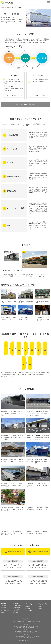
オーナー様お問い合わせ (14, 552)
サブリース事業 (17, 606)
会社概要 (4, 606)
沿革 (2, 612)
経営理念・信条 (5, 610)
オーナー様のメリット (13, 95)
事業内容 (9, 7)
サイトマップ (41, 608)
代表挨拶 (4, 608)
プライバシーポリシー (43, 604)
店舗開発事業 (17, 608)
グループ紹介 (29, 604)
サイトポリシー (42, 606)
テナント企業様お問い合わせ (40, 552)
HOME (3, 7)
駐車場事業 (16, 610)
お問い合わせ (29, 610)
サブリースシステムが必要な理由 (26, 104)
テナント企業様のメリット (38, 95)
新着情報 (28, 606)
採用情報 (28, 608)
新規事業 (16, 612)
